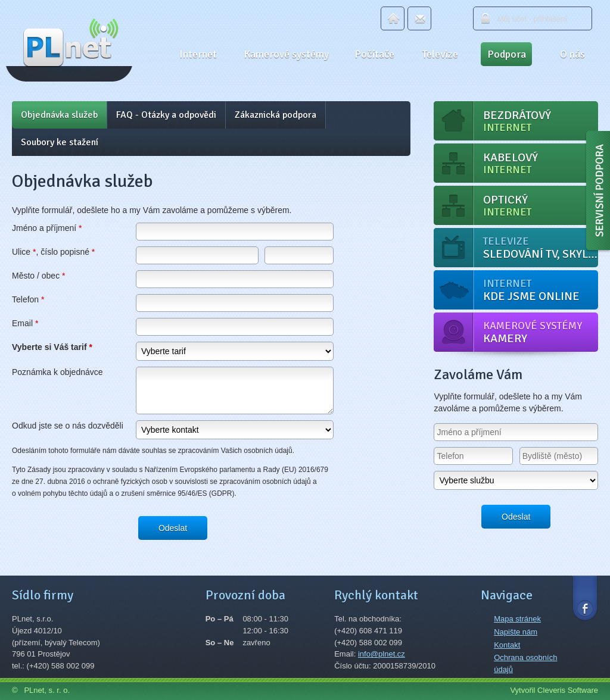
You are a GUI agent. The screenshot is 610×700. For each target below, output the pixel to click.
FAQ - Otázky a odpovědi (166, 115)
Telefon (28, 299)
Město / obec (39, 276)
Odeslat (173, 528)
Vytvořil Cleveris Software (554, 690)
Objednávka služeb (59, 115)
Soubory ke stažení (60, 142)
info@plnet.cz (382, 654)
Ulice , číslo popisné (53, 252)
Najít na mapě (158, 647)
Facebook (585, 597)
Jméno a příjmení (47, 228)
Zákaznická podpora (276, 115)
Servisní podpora (597, 193)
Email (419, 18)
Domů (393, 18)
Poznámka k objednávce (57, 372)
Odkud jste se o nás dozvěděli (68, 426)
